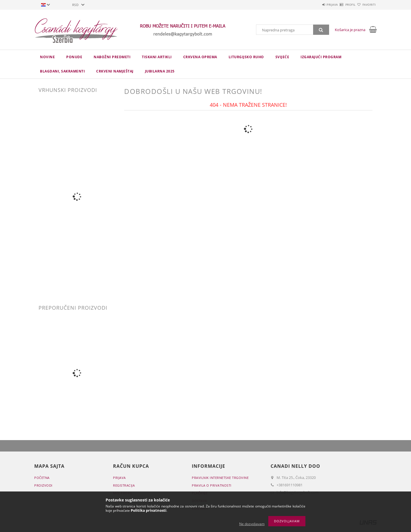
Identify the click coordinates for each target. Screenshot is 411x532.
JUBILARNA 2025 (160, 71)
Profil (341, 5)
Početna (42, 478)
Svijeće (282, 57)
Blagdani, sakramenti (62, 71)
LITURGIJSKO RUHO (246, 57)
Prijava (316, 5)
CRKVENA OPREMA (200, 57)
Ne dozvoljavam (252, 524)
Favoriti (366, 5)
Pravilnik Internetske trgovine (220, 478)
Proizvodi (43, 485)
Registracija (124, 485)
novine (47, 57)
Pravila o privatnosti (212, 485)
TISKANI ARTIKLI (157, 57)
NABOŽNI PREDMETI (112, 57)
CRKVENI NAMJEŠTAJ (115, 71)
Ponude (74, 57)
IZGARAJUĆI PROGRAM (321, 57)
